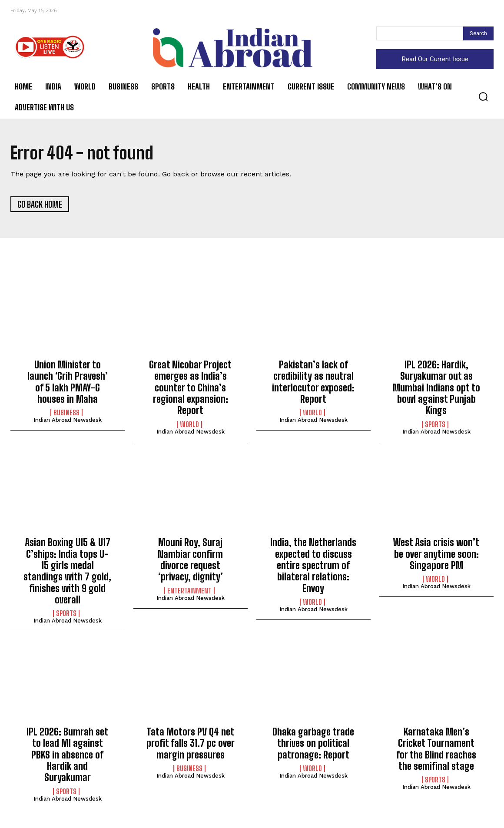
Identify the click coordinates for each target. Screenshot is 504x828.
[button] (483, 96)
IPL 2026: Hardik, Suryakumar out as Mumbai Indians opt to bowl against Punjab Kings (436, 389)
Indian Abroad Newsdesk (68, 422)
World (189, 426)
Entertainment (189, 592)
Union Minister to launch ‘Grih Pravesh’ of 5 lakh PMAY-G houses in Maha (68, 383)
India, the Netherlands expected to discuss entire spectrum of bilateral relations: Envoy (313, 567)
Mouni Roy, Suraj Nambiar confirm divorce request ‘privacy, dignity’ (190, 561)
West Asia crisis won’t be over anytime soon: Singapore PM (436, 555)
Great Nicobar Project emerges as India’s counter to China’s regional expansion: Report (190, 389)
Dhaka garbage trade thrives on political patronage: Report (313, 745)
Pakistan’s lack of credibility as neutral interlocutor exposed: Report (313, 383)
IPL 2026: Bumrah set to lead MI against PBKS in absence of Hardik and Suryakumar (67, 756)
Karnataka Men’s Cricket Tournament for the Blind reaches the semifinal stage (436, 750)
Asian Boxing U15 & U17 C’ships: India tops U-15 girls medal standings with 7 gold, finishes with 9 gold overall (67, 572)
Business (66, 414)
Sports (435, 426)
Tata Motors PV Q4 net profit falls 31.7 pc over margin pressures (191, 745)
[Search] (478, 33)
